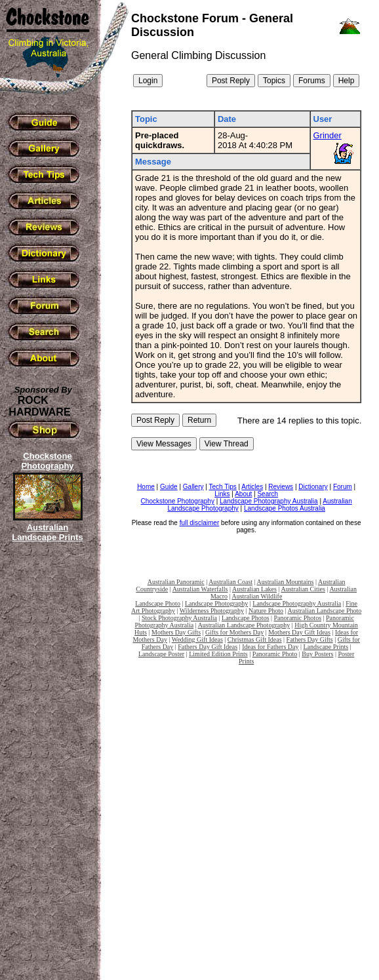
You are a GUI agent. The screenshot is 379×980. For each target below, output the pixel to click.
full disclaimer (200, 523)
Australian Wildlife (257, 596)
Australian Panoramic (176, 582)
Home (146, 487)
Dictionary (313, 487)
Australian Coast (230, 582)
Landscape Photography (216, 603)
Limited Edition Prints (218, 654)
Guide (169, 487)
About (243, 494)
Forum (343, 487)
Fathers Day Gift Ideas (208, 647)
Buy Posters (317, 654)
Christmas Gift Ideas (255, 639)
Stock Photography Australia (179, 618)
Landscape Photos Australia (285, 508)
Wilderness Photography (212, 611)
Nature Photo (266, 611)
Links (222, 494)
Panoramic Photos (298, 618)
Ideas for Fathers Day (270, 647)
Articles (252, 487)
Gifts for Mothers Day (234, 632)
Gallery (193, 487)
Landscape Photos (246, 618)
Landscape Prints (326, 647)
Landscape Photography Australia (269, 501)
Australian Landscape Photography (244, 625)
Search (268, 494)
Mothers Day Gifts (176, 632)
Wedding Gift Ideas (197, 639)
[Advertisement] (46, 770)
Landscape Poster (161, 654)
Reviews (281, 487)
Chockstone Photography (178, 501)
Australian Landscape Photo (325, 611)
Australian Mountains (286, 582)
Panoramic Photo (275, 654)
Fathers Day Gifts (310, 639)
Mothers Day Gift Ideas (299, 632)
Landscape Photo (158, 603)
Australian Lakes (254, 589)
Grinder (328, 135)
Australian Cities (303, 589)
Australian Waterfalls (200, 589)
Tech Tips (223, 487)
